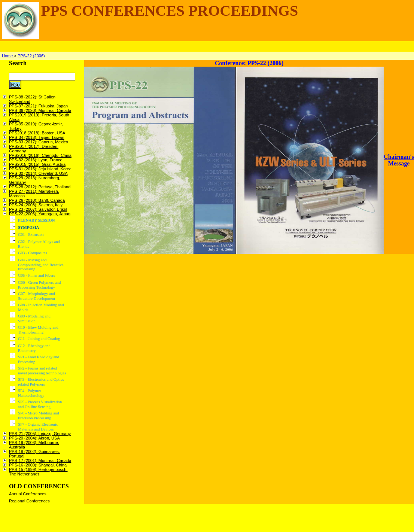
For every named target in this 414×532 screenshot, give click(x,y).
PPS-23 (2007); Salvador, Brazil (38, 209)
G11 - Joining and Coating (39, 339)
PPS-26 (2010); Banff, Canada (37, 200)
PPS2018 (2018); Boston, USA (37, 133)
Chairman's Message (399, 160)
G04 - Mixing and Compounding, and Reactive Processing (41, 265)
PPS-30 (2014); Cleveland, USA (38, 173)
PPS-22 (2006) (31, 56)
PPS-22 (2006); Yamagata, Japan (40, 214)
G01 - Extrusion (31, 235)
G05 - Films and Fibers (36, 275)
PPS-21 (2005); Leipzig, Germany (40, 434)
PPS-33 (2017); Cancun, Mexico (39, 142)
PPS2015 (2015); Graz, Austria (37, 164)
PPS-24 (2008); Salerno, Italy (36, 205)
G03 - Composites (33, 253)
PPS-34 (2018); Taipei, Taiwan (37, 137)
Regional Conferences (29, 501)
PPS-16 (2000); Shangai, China (38, 465)
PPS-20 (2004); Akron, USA (34, 438)
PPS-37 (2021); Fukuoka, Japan (38, 106)
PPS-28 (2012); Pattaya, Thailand (40, 187)
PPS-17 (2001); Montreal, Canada (40, 460)
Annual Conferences (28, 494)
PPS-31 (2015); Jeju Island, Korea (40, 169)
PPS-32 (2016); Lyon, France (36, 160)
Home (8, 56)
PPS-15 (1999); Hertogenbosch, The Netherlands (38, 472)
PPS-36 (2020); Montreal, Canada (40, 110)
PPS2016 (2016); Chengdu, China (40, 155)
